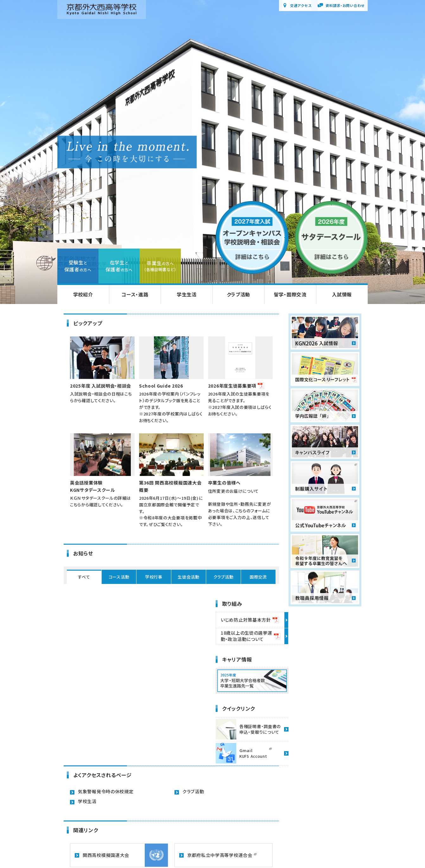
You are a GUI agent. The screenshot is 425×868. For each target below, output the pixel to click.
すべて (84, 577)
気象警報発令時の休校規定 (106, 791)
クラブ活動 (224, 577)
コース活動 (119, 577)
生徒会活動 (189, 577)
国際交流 (258, 577)
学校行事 (154, 577)
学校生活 (87, 801)
